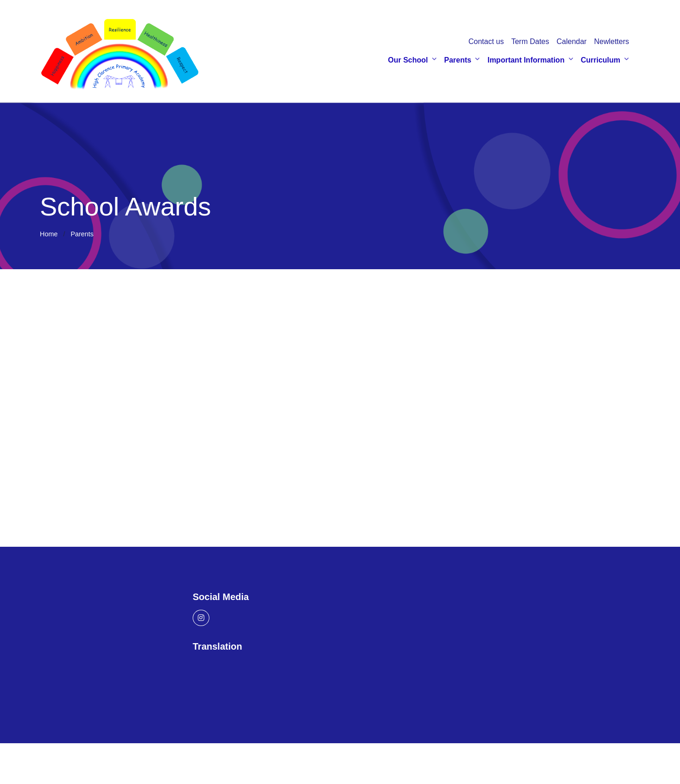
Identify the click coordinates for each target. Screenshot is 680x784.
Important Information (526, 61)
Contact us (486, 42)
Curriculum (601, 61)
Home (49, 236)
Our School (408, 61)
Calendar (571, 42)
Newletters (611, 42)
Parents (458, 61)
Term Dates (530, 42)
